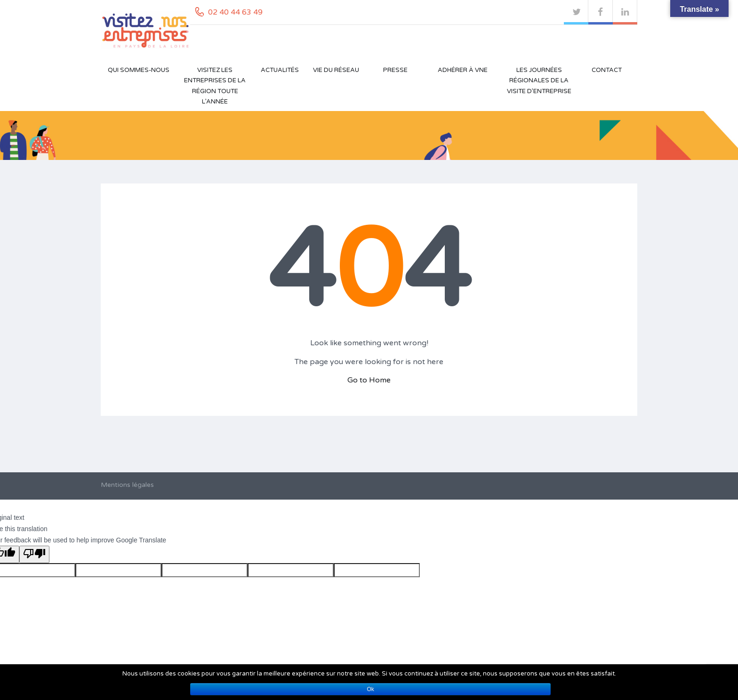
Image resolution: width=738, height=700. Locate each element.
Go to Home (369, 380)
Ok (371, 689)
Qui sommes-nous (139, 70)
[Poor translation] (34, 554)
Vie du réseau (336, 70)
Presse (395, 70)
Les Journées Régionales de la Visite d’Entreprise (539, 81)
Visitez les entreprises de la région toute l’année (215, 86)
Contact (607, 70)
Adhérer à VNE (463, 70)
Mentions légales (127, 485)
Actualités (280, 70)
